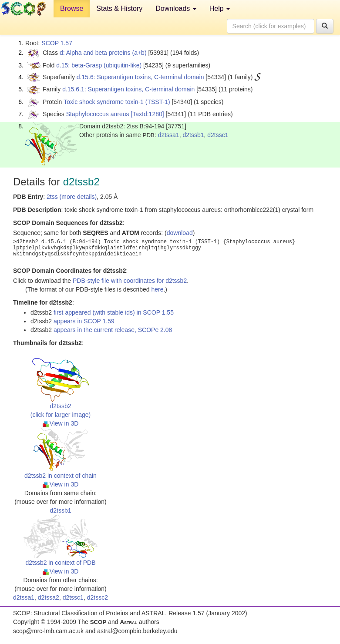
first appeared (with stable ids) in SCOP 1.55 (114, 312)
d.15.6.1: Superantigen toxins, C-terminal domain (128, 89)
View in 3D (61, 423)
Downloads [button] (176, 8)
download (180, 233)
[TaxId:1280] (147, 114)
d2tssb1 (193, 135)
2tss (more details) (72, 197)
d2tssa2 (49, 597)
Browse (72, 8)
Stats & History (119, 8)
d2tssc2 (98, 597)
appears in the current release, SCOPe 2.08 (113, 330)
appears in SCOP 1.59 (84, 321)
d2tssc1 (218, 135)
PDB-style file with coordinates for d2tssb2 (130, 281)
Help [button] (220, 8)
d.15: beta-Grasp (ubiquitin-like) (99, 65)
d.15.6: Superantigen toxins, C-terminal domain (140, 77)
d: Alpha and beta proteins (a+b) (103, 53)
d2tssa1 (169, 135)
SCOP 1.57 (57, 43)
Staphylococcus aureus (98, 114)
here (157, 289)
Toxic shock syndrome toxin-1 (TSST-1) (117, 102)
